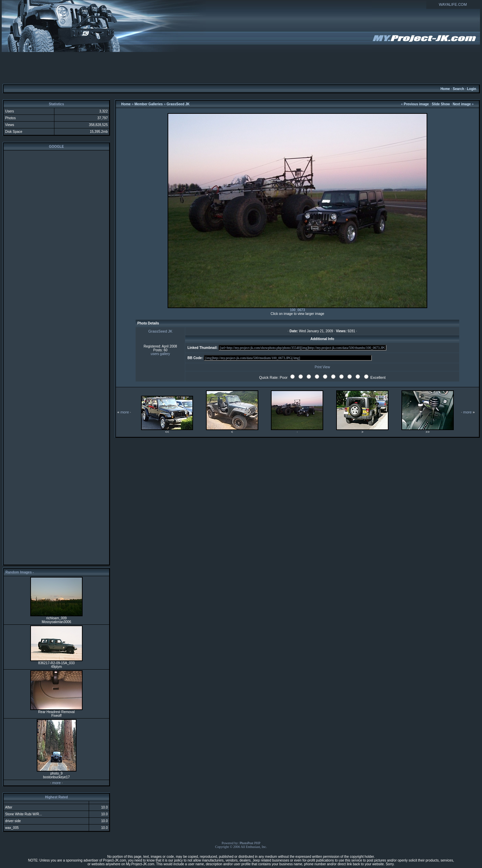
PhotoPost (247, 843)
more (56, 783)
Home (445, 89)
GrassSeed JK (178, 104)
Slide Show (441, 104)
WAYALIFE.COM (453, 4)
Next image (462, 104)
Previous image (416, 104)
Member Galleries (149, 104)
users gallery (160, 354)
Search (458, 89)
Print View (322, 367)
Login (472, 89)
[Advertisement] (241, 68)
